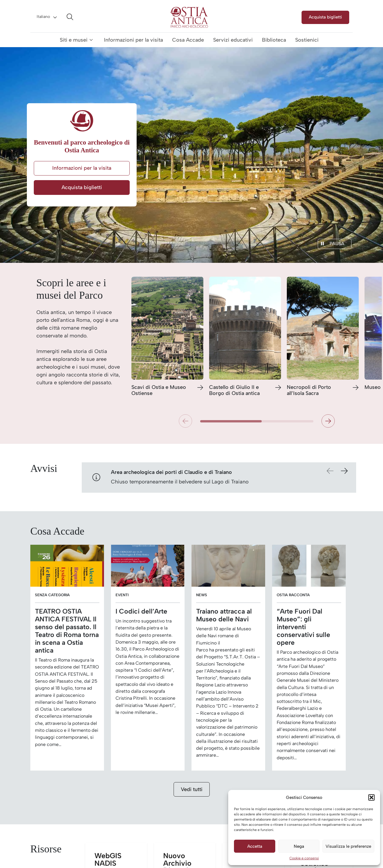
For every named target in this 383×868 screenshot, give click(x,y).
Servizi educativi (233, 40)
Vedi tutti (192, 789)
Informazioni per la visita (133, 40)
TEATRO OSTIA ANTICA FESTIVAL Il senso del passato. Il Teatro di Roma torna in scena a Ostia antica (67, 631)
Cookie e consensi (304, 858)
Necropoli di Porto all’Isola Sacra (309, 390)
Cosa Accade (188, 40)
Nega (299, 846)
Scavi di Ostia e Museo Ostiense (159, 390)
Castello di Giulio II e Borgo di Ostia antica (234, 390)
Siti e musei (74, 40)
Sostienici (307, 40)
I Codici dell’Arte (141, 611)
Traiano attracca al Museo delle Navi (224, 615)
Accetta (255, 846)
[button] (371, 797)
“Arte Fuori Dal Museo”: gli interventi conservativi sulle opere (303, 627)
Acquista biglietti (325, 17)
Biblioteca (274, 40)
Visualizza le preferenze (348, 846)
